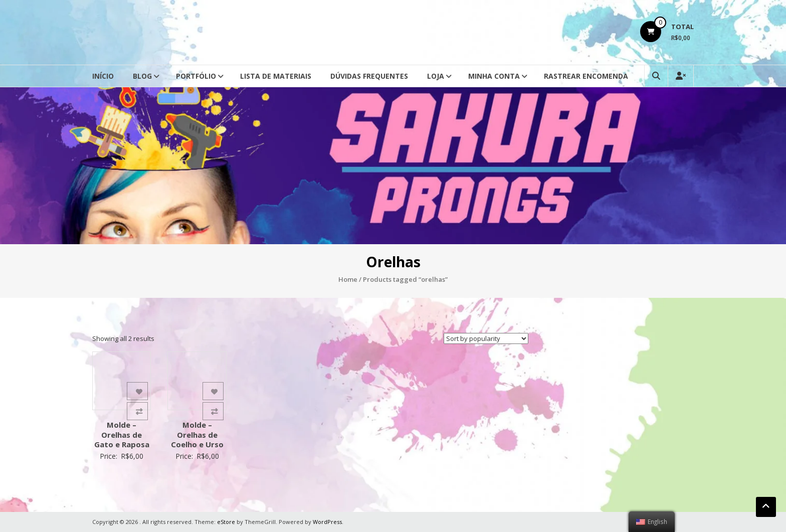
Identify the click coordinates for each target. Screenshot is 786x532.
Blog (142, 76)
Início (103, 76)
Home (348, 279)
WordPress (327, 522)
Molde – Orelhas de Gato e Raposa (122, 434)
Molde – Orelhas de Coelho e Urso (197, 434)
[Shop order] (486, 338)
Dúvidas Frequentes (369, 76)
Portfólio (196, 76)
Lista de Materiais (276, 76)
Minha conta (494, 76)
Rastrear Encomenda (586, 76)
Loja (436, 76)
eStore (226, 522)
